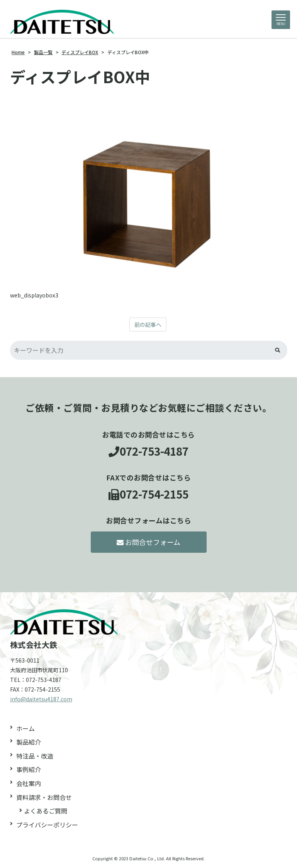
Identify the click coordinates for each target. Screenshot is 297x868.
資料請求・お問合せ (44, 797)
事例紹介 (29, 769)
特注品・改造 (35, 756)
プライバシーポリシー (47, 825)
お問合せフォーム (148, 542)
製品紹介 (29, 742)
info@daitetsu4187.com (41, 699)
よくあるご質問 (46, 811)
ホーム (25, 728)
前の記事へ (148, 325)
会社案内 (29, 783)
